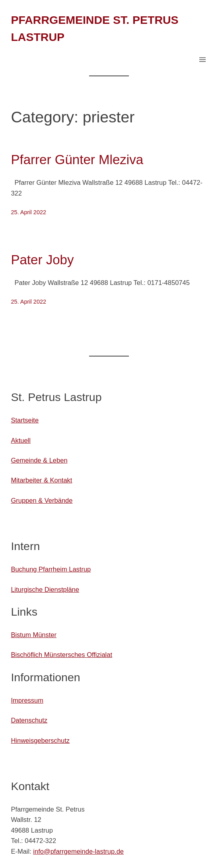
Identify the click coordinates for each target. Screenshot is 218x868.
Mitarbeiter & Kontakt (41, 480)
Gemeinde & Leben (39, 460)
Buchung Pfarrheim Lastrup (51, 569)
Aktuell (21, 440)
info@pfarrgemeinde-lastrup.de (78, 851)
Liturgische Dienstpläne (45, 589)
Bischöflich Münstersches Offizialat (61, 655)
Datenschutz (29, 720)
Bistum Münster (34, 635)
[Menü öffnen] (202, 60)
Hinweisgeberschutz (40, 740)
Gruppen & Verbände (42, 500)
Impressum (27, 700)
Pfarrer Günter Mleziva (77, 160)
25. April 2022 (28, 212)
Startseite (25, 420)
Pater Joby (42, 260)
